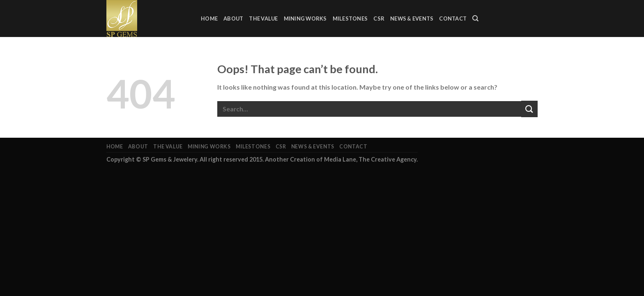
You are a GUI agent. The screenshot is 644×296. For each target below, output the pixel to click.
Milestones (350, 18)
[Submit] (529, 109)
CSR (379, 18)
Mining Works (305, 18)
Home (209, 18)
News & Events (412, 18)
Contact (453, 18)
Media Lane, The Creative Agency (370, 159)
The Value (263, 18)
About (233, 18)
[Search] (475, 18)
